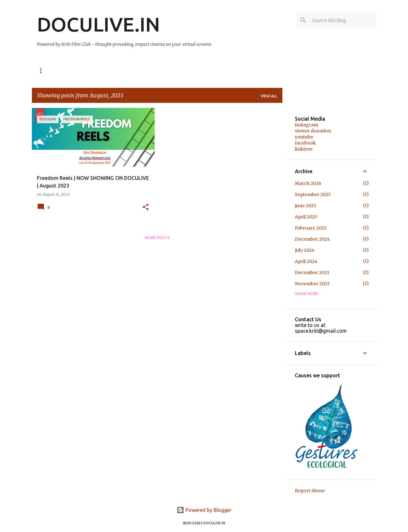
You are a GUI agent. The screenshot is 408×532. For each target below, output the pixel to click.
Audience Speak (160, 71)
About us (201, 71)
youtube (304, 137)
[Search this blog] (343, 20)
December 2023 (312, 273)
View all (269, 96)
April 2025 (306, 217)
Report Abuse (310, 491)
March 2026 (308, 183)
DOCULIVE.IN (98, 24)
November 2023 (312, 284)
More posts (157, 238)
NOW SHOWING (52, 71)
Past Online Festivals (104, 71)
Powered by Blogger (204, 510)
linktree (304, 149)
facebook (305, 143)
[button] (146, 207)
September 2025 (313, 195)
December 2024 (312, 239)
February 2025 (311, 228)
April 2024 (306, 261)
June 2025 (306, 206)
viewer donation (313, 131)
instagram (306, 125)
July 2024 (305, 250)
